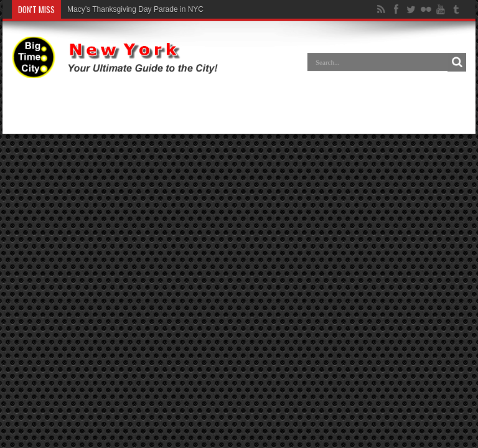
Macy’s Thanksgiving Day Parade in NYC (135, 9)
